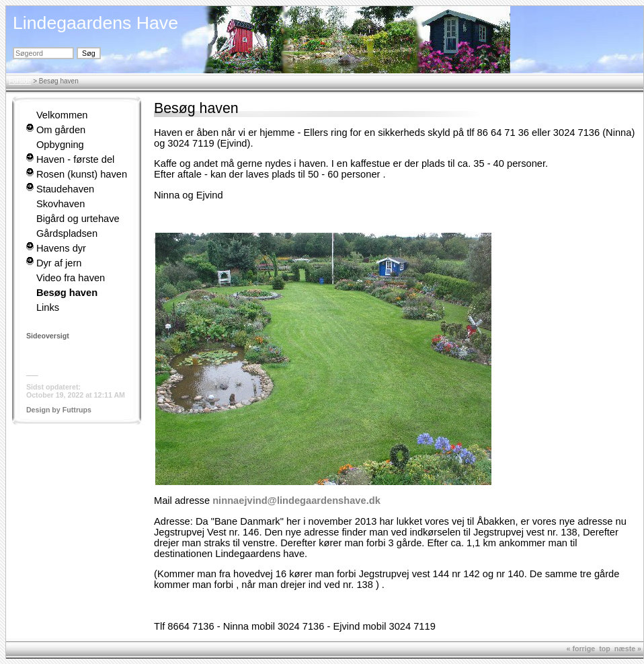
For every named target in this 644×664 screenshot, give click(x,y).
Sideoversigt (48, 336)
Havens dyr (61, 248)
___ (32, 372)
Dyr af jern (59, 263)
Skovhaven (61, 204)
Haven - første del (75, 159)
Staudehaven (65, 189)
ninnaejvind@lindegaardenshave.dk (296, 501)
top (605, 649)
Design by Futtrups (59, 410)
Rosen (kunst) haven (82, 174)
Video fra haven (71, 278)
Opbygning (60, 145)
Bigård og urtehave (78, 219)
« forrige (581, 649)
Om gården (61, 130)
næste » (628, 649)
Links (48, 307)
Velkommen (62, 115)
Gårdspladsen (67, 233)
